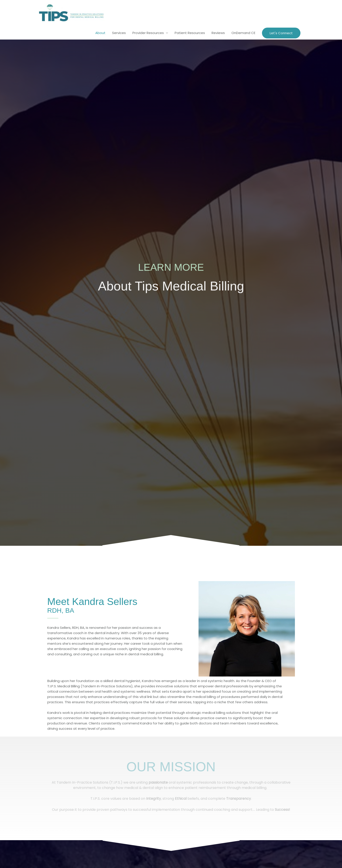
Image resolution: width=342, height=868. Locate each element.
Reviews (218, 33)
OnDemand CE (243, 33)
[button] (281, 33)
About (100, 33)
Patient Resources (190, 33)
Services (119, 33)
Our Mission (171, 767)
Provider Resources (148, 33)
